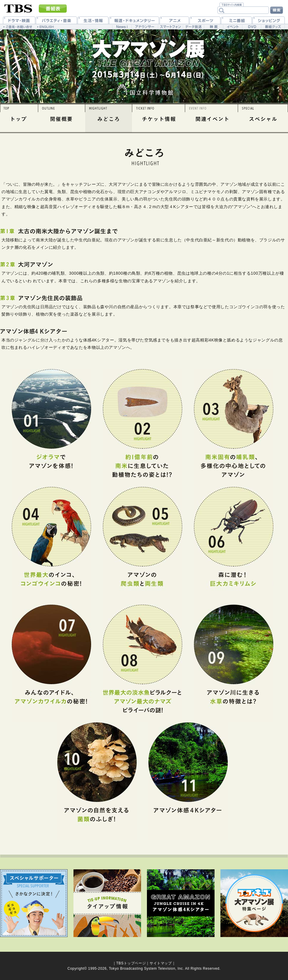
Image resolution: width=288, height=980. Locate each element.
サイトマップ (161, 963)
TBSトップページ (131, 963)
